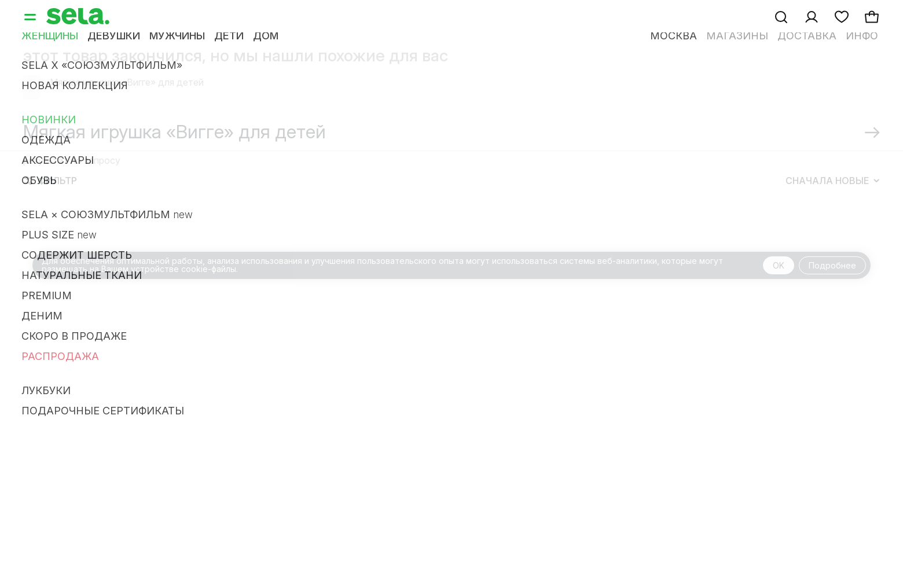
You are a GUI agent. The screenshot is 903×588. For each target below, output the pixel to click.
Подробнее (832, 265)
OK (779, 265)
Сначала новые (832, 181)
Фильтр (50, 181)
